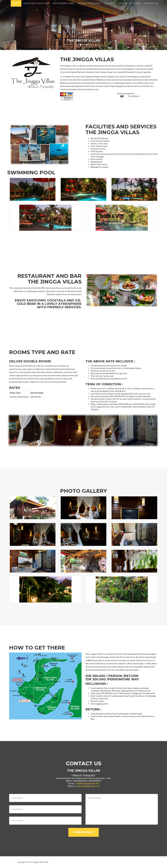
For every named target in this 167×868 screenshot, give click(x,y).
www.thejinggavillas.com (88, 786)
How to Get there (129, 7)
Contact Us (151, 7)
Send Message (84, 832)
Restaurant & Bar (63, 7)
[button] (13, 25)
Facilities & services (36, 7)
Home (16, 7)
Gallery (110, 7)
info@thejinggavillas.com (87, 783)
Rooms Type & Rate (89, 7)
